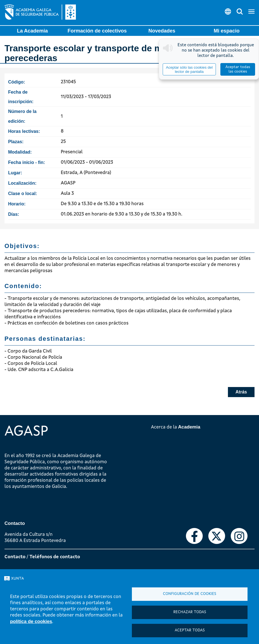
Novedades (162, 31)
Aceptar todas (190, 630)
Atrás (241, 392)
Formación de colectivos (97, 31)
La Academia (32, 31)
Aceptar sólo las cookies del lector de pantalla (189, 70)
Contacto (15, 557)
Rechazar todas (190, 612)
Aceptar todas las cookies (238, 69)
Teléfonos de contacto (55, 557)
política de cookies (31, 621)
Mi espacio (227, 31)
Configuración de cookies (190, 594)
